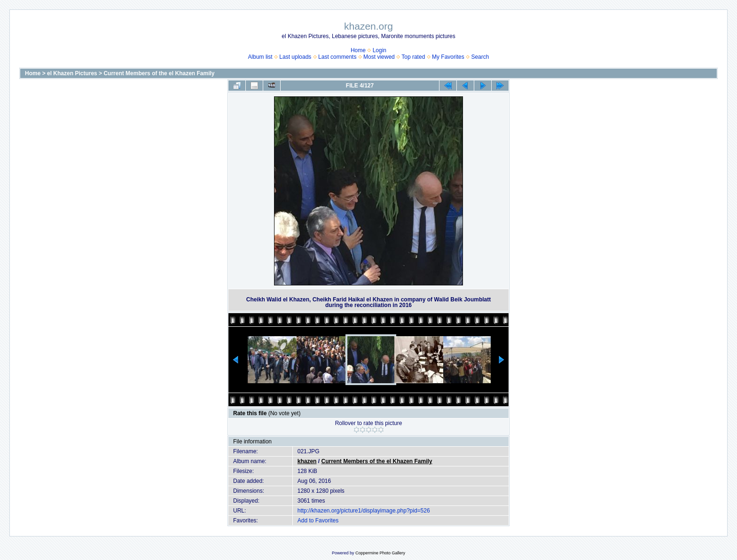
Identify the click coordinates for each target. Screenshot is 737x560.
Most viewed (379, 57)
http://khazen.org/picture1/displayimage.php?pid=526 (364, 511)
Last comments (337, 57)
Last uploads (295, 57)
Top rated (413, 57)
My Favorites (448, 57)
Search (480, 57)
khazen (307, 461)
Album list (260, 57)
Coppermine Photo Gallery (380, 553)
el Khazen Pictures (72, 73)
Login (380, 50)
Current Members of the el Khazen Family (159, 73)
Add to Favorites (318, 521)
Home (358, 50)
